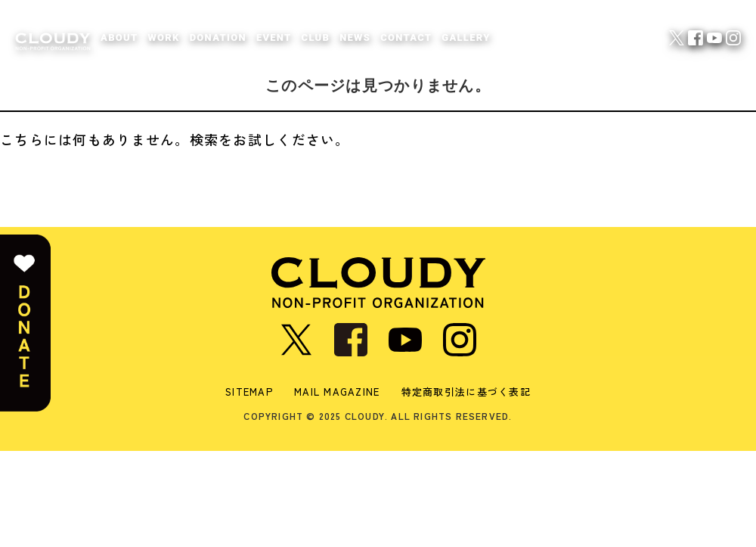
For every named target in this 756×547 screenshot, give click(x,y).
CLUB (316, 37)
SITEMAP (249, 392)
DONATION (218, 37)
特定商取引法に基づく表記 (466, 392)
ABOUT (119, 37)
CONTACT (406, 37)
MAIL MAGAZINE (337, 392)
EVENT (274, 37)
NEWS (355, 37)
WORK (163, 37)
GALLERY (466, 37)
